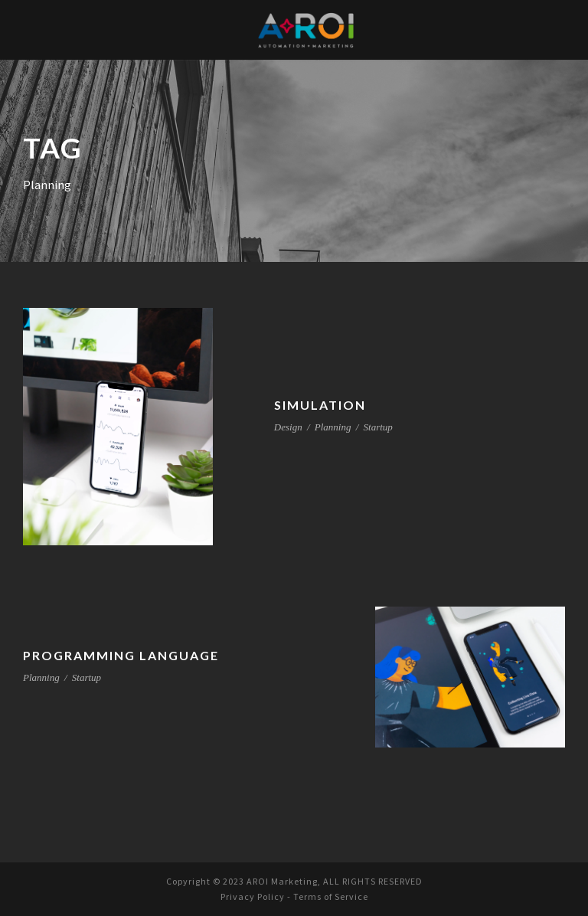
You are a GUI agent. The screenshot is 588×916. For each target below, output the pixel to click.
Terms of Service (333, 897)
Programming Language (123, 655)
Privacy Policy (248, 897)
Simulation (319, 405)
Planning (333, 427)
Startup (378, 427)
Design (288, 427)
